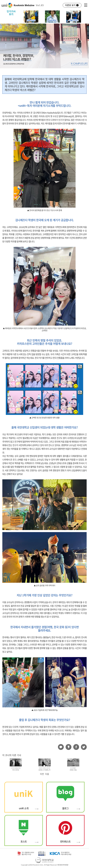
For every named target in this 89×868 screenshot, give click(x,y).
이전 (42, 774)
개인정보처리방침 (63, 865)
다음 (47, 774)
